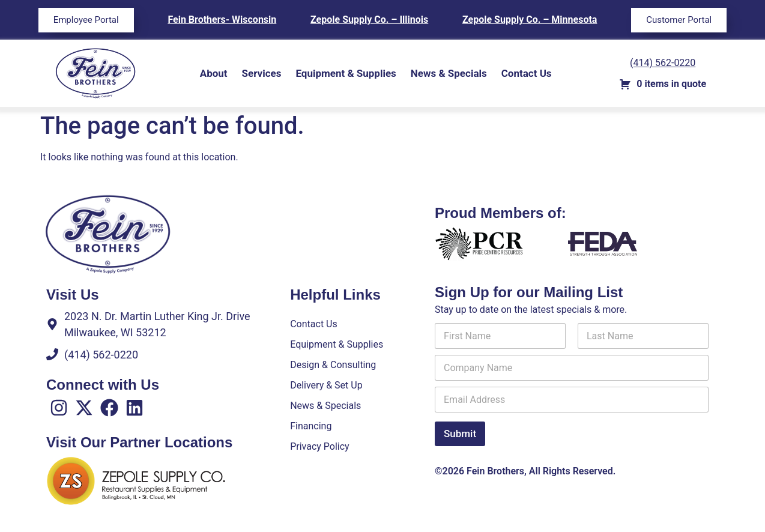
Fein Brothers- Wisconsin (222, 20)
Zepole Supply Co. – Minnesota (530, 20)
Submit (460, 434)
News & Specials (449, 73)
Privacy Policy (320, 446)
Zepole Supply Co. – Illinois (369, 20)
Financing (311, 426)
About (214, 73)
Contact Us (527, 73)
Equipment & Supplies (346, 73)
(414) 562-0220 (663, 63)
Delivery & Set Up (326, 385)
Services (262, 73)
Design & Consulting (333, 365)
